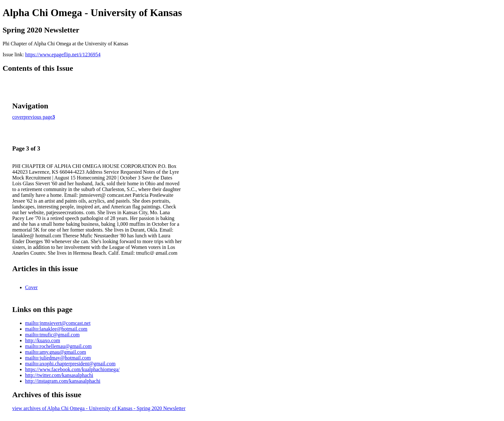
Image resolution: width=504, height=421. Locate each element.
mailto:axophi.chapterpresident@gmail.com (70, 364)
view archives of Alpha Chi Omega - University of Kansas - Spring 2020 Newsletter (99, 408)
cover (18, 117)
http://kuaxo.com (43, 340)
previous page (38, 117)
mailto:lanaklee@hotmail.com (56, 329)
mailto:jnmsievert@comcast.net (58, 323)
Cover (31, 287)
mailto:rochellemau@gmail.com (58, 346)
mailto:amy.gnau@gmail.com (56, 352)
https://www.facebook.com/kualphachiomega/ (72, 369)
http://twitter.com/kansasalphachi (59, 375)
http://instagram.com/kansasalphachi (63, 381)
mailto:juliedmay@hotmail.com (58, 358)
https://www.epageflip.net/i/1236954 (63, 55)
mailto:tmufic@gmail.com (52, 335)
